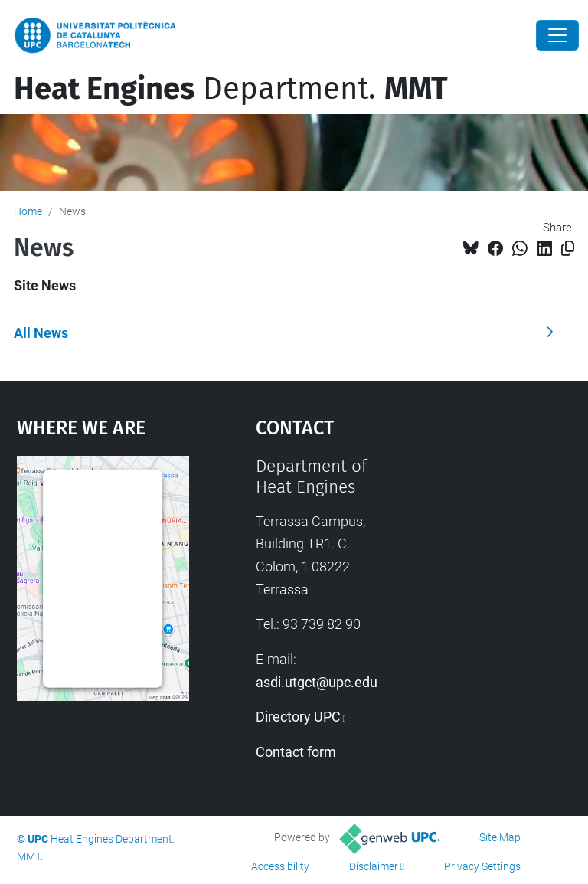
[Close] (557, 35)
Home (28, 211)
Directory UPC (298, 717)
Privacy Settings (482, 866)
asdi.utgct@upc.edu (317, 682)
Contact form (296, 752)
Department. (231, 89)
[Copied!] (568, 249)
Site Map (500, 837)
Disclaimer (374, 866)
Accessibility (280, 866)
